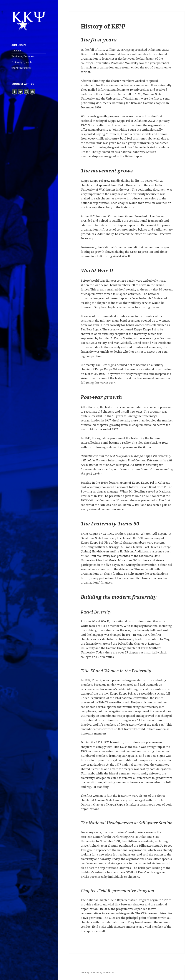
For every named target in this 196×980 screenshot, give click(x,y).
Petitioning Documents (23, 56)
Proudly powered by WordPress (97, 973)
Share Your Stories (21, 68)
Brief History (19, 45)
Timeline (16, 51)
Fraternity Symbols (22, 62)
